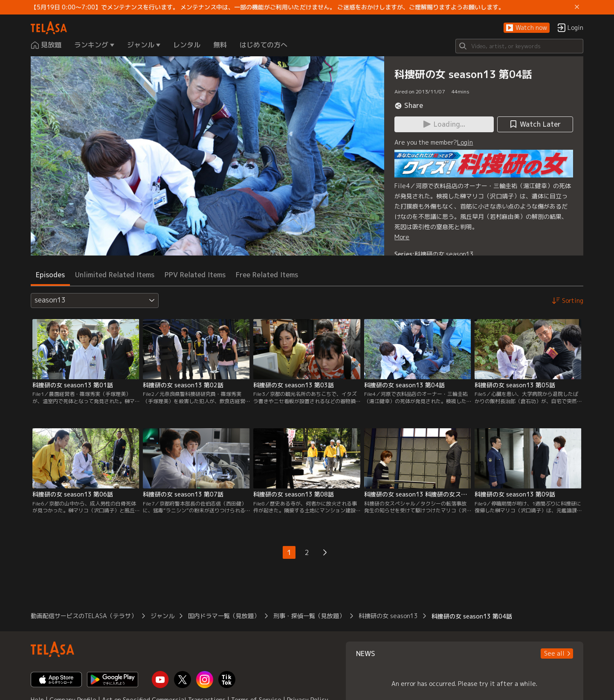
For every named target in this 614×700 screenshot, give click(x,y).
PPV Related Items (195, 275)
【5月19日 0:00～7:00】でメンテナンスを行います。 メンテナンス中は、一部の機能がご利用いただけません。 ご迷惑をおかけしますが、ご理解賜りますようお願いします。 (268, 7)
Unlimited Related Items (115, 275)
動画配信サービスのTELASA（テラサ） (84, 616)
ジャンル (162, 616)
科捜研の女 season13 (444, 254)
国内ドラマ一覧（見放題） (224, 616)
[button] (527, 28)
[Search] (519, 46)
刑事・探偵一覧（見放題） (309, 616)
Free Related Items (267, 275)
